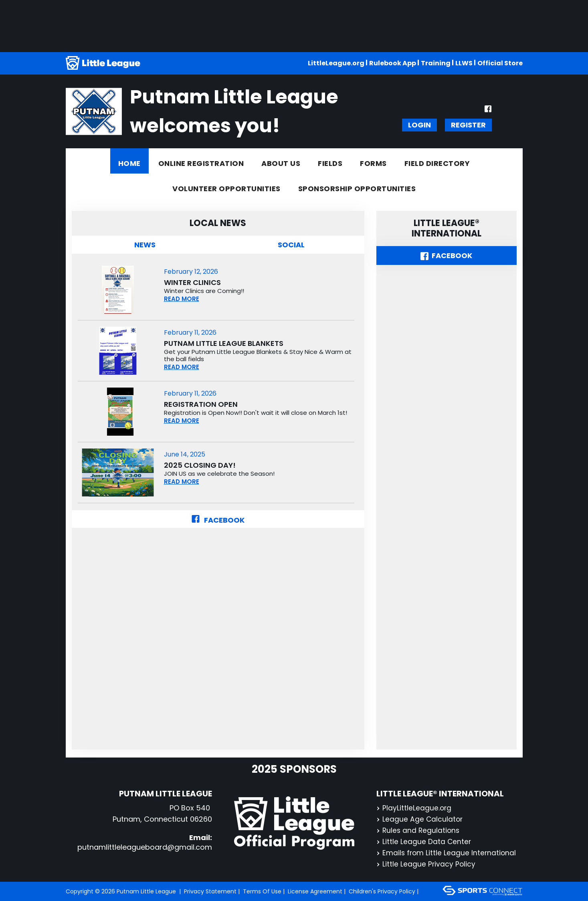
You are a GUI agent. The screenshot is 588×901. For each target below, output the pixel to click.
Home (129, 163)
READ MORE (182, 299)
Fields (330, 163)
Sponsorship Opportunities (357, 189)
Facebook (218, 520)
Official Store (500, 63)
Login (419, 125)
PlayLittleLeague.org (414, 808)
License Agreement (315, 891)
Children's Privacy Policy (382, 891)
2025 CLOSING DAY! (200, 465)
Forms (373, 163)
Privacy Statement (210, 891)
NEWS (145, 245)
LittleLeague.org (336, 63)
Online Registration (201, 163)
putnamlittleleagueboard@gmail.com (145, 847)
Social (291, 245)
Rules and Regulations (419, 830)
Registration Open (201, 404)
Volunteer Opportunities (226, 189)
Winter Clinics (192, 283)
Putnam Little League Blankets (224, 343)
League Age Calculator (420, 819)
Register (468, 125)
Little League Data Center (424, 841)
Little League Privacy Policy (426, 864)
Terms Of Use (262, 891)
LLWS (464, 63)
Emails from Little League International (447, 853)
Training (436, 63)
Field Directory (437, 163)
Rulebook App (393, 63)
